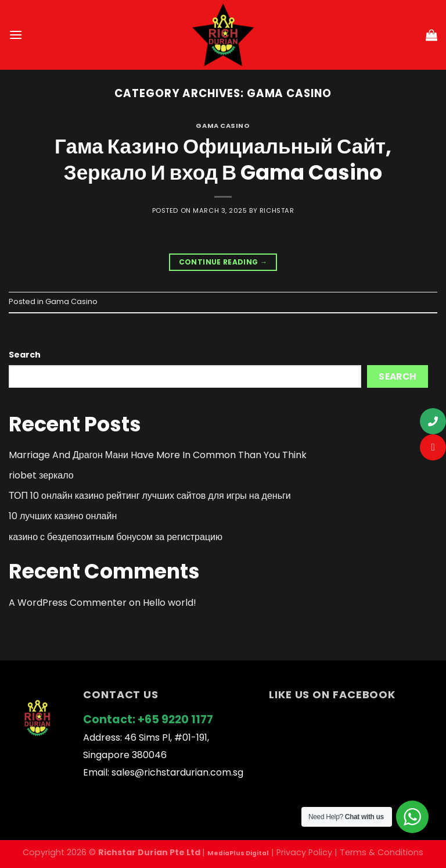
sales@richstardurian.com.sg (177, 772)
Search (25, 355)
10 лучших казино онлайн (63, 516)
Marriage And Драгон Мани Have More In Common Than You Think (158, 455)
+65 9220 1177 (175, 719)
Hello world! (170, 603)
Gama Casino (223, 126)
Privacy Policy (304, 852)
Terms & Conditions (382, 852)
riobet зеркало (41, 475)
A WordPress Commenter (68, 603)
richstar (277, 210)
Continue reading (223, 262)
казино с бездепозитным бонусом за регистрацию (116, 537)
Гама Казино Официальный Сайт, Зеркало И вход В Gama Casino (223, 160)
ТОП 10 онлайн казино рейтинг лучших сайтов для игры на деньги (150, 496)
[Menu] (16, 35)
